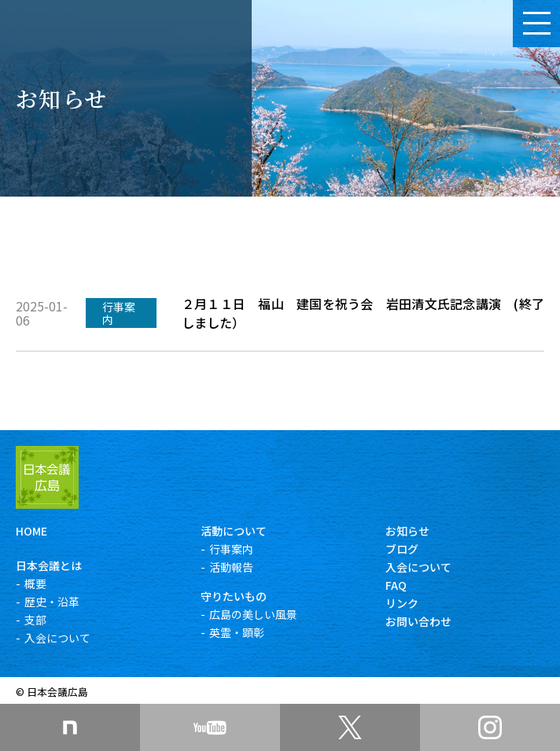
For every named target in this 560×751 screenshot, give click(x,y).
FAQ (396, 585)
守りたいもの (234, 596)
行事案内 (231, 549)
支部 (35, 620)
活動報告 (231, 567)
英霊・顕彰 (237, 632)
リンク (402, 603)
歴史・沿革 (52, 602)
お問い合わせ (418, 621)
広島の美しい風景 (253, 614)
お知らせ (407, 531)
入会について (57, 638)
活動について (234, 531)
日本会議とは (49, 565)
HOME (31, 531)
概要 (35, 583)
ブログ (402, 549)
